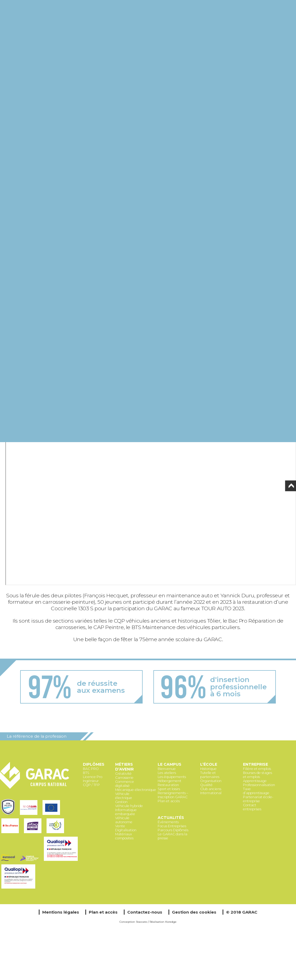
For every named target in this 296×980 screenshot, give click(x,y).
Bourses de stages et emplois (258, 775)
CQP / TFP (91, 785)
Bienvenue (167, 769)
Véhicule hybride (129, 806)
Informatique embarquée (126, 812)
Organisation (211, 781)
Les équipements (172, 777)
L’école (209, 764)
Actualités (171, 818)
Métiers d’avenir (124, 767)
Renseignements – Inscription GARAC (173, 795)
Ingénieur (91, 781)
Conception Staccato (133, 922)
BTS (86, 773)
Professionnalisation (259, 785)
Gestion (121, 802)
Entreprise (256, 764)
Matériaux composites (124, 836)
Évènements (168, 822)
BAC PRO (91, 769)
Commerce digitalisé (125, 784)
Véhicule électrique (124, 796)
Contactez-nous (145, 912)
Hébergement (170, 781)
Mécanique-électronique (136, 790)
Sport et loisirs (169, 789)
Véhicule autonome (124, 820)
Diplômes (94, 764)
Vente (120, 826)
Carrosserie (124, 778)
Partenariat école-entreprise (258, 799)
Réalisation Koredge (163, 922)
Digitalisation (126, 830)
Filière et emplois (257, 769)
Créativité (123, 774)
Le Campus (170, 764)
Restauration (168, 785)
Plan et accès (169, 801)
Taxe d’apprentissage (256, 791)
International (211, 793)
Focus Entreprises (172, 826)
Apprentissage (255, 781)
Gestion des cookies (194, 912)
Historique (208, 769)
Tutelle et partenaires (210, 775)
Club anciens (211, 789)
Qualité (206, 785)
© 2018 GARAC (242, 912)
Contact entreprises (252, 807)
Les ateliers (167, 773)
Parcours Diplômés (173, 830)
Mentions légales (61, 912)
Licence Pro (93, 777)
